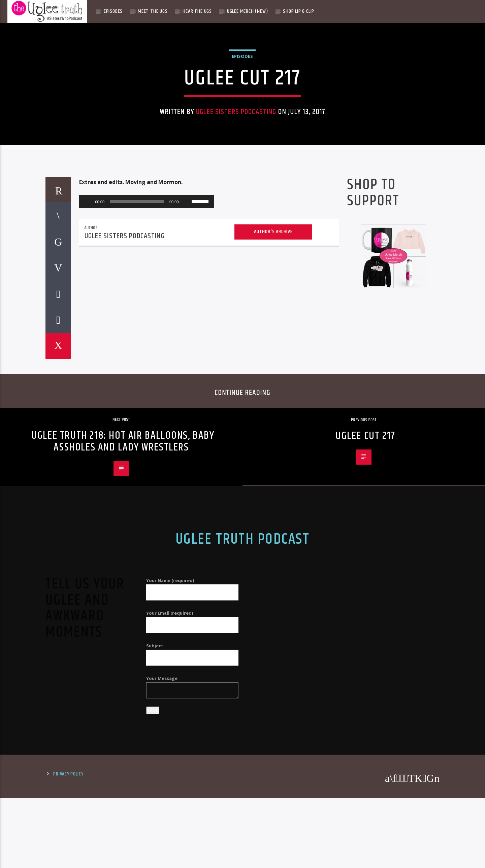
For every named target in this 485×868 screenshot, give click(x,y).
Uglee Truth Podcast (243, 725)
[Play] (88, 388)
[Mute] (186, 388)
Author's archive (273, 418)
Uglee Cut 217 (365, 622)
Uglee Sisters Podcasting (236, 197)
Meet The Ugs (153, 11)
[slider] (137, 388)
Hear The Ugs (197, 11)
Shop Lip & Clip (299, 11)
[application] (147, 388)
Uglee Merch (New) (248, 11)
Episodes (113, 11)
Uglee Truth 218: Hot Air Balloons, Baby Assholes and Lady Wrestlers (123, 627)
